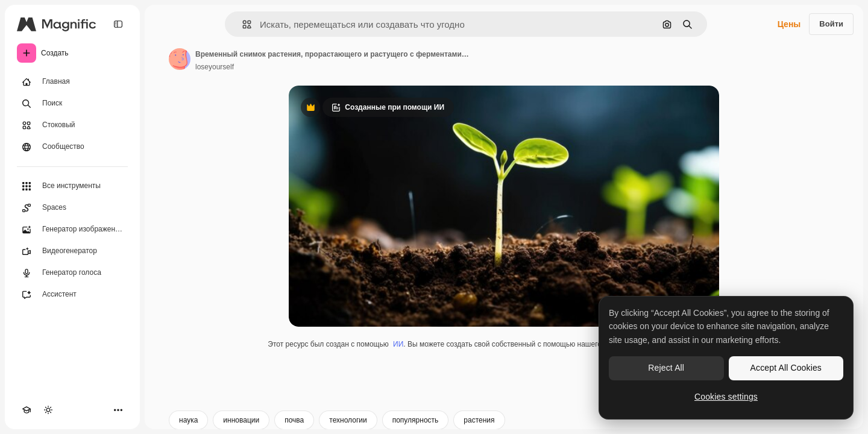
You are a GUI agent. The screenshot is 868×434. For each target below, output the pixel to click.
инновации (241, 420)
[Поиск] (72, 104)
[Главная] (72, 82)
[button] (242, 24)
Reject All (666, 368)
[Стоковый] (72, 125)
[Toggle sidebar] (118, 24)
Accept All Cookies (786, 368)
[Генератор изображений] (72, 230)
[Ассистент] (72, 295)
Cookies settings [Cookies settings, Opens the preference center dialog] (726, 397)
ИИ (398, 344)
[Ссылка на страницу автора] (180, 59)
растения (479, 420)
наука (188, 420)
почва (294, 420)
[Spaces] (72, 208)
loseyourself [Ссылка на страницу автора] (215, 67)
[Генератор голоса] (72, 273)
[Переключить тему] (48, 410)
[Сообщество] (72, 147)
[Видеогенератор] (72, 251)
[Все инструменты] (72, 186)
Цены (789, 24)
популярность (416, 420)
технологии (348, 420)
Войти (831, 24)
